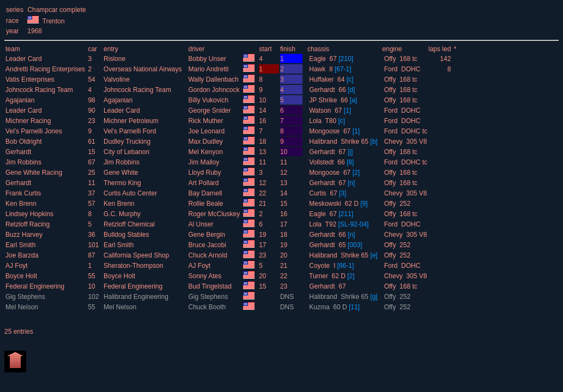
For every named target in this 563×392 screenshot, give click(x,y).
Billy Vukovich (209, 100)
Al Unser (201, 224)
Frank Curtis (24, 193)
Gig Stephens (26, 297)
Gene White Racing (35, 173)
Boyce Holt (22, 276)
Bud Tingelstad (211, 286)
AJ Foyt (17, 266)
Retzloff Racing (29, 224)
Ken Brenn (22, 204)
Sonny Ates (205, 276)
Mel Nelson (23, 307)
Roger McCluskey (215, 214)
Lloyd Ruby (205, 173)
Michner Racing (29, 121)
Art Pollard (204, 183)
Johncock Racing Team (40, 90)
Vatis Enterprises (31, 79)
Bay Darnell (206, 193)
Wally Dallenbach (214, 79)
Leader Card (25, 59)
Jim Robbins (24, 162)
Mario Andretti (209, 69)
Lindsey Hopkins (30, 214)
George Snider (210, 111)
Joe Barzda (23, 255)
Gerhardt (19, 152)
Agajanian (21, 100)
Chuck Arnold (208, 255)
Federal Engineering (36, 286)
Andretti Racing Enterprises (46, 69)
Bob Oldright (25, 142)
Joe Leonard (207, 131)
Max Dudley (206, 142)
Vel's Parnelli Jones (35, 131)
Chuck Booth (208, 307)
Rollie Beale (206, 204)
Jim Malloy (204, 162)
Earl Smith (22, 245)
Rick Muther (206, 121)
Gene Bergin (207, 235)
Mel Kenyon (206, 152)
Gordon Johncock (214, 90)
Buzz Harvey (25, 235)
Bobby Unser (208, 59)
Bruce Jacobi (208, 245)
